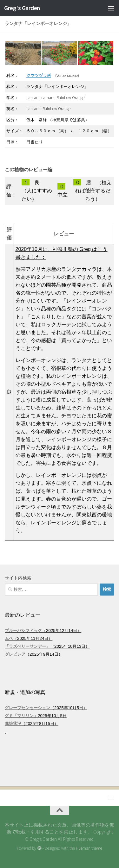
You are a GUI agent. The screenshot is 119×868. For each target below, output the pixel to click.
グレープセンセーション (27, 708)
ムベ (9, 638)
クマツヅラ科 (39, 75)
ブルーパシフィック (23, 631)
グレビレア (15, 654)
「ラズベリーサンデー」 (27, 646)
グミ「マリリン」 (21, 716)
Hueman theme (89, 848)
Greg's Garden (22, 8)
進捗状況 (13, 724)
